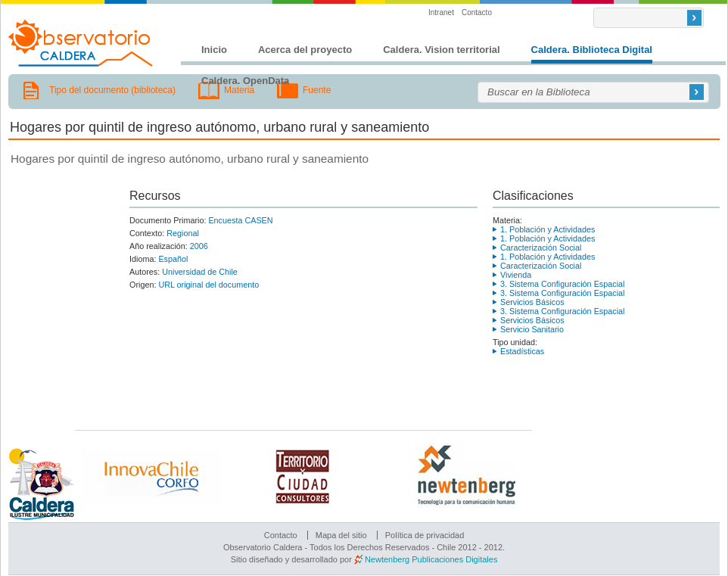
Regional (183, 233)
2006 (199, 246)
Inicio (214, 50)
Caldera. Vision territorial (441, 50)
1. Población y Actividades (548, 229)
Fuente (317, 90)
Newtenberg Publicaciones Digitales (431, 559)
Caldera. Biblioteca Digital (592, 50)
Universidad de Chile (200, 272)
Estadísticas (522, 351)
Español (173, 259)
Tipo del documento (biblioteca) (112, 90)
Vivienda (516, 275)
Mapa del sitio (341, 535)
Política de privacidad (425, 535)
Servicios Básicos (532, 302)
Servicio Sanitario (532, 329)
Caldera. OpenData (245, 81)
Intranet (441, 12)
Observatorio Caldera (81, 43)
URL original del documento (208, 285)
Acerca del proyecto (305, 50)
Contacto (477, 12)
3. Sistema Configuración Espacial (562, 284)
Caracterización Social (541, 248)
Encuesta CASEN (240, 220)
